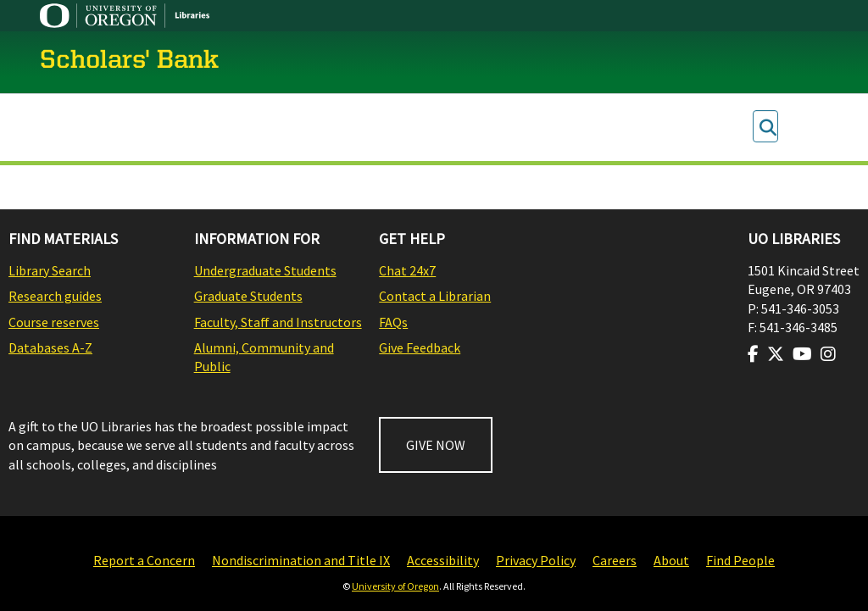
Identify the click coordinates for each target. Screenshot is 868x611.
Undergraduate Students (265, 270)
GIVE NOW (436, 445)
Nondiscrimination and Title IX (301, 560)
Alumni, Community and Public (264, 357)
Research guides (55, 296)
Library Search (50, 270)
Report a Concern (144, 560)
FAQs (393, 322)
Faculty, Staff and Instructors (278, 322)
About (671, 560)
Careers (615, 560)
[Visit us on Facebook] (753, 354)
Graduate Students (248, 296)
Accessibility (443, 560)
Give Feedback (420, 347)
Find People (740, 560)
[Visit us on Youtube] (802, 354)
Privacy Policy (536, 560)
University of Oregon (395, 586)
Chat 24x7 (407, 270)
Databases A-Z (50, 347)
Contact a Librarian (435, 296)
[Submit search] (768, 127)
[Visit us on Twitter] (776, 354)
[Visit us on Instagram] (828, 354)
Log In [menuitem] (798, 127)
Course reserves (54, 322)
